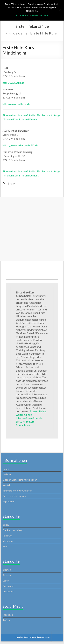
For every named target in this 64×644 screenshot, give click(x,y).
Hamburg (7, 536)
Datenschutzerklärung (15, 496)
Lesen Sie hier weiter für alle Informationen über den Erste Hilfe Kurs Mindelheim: (31, 418)
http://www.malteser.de (16, 104)
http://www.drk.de (13, 83)
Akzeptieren (22, 15)
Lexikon (7, 474)
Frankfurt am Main (12, 530)
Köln (5, 546)
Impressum (9, 501)
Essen (6, 581)
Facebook (8, 615)
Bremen (7, 570)
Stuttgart (8, 575)
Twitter (7, 620)
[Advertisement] (32, 229)
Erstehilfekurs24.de (32, 26)
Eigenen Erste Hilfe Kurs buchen (20, 480)
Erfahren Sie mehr (39, 15)
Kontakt (7, 485)
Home (6, 469)
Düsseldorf (8, 591)
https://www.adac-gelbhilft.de (20, 145)
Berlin (6, 525)
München (8, 541)
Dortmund (8, 586)
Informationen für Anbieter (17, 491)
